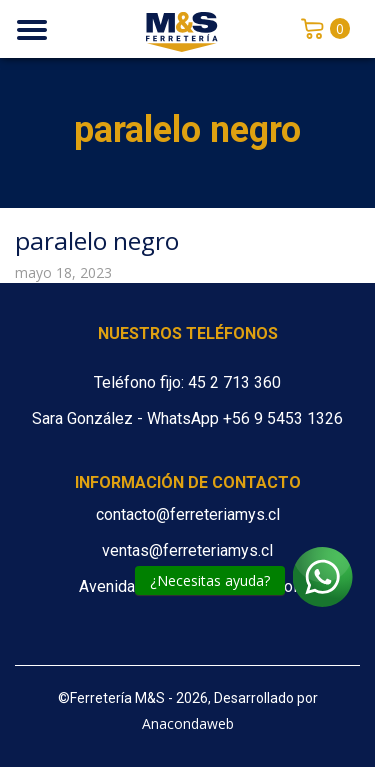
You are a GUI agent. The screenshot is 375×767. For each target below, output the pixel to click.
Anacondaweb (188, 723)
